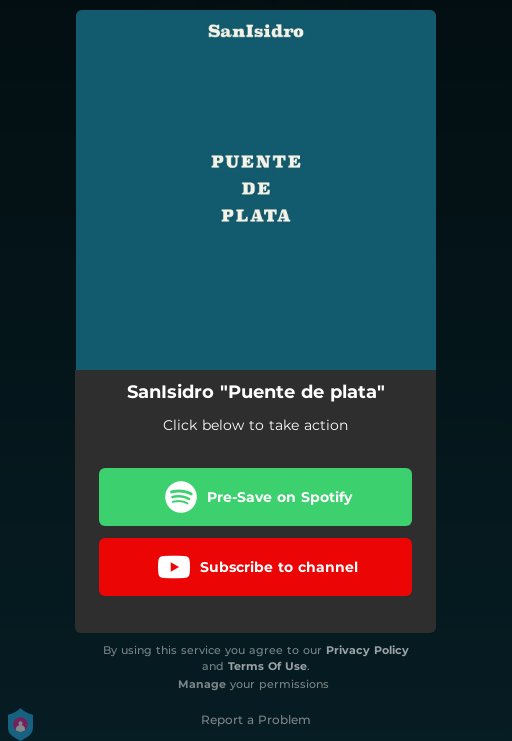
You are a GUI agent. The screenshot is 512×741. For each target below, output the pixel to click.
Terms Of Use (267, 666)
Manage (202, 684)
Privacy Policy (367, 650)
